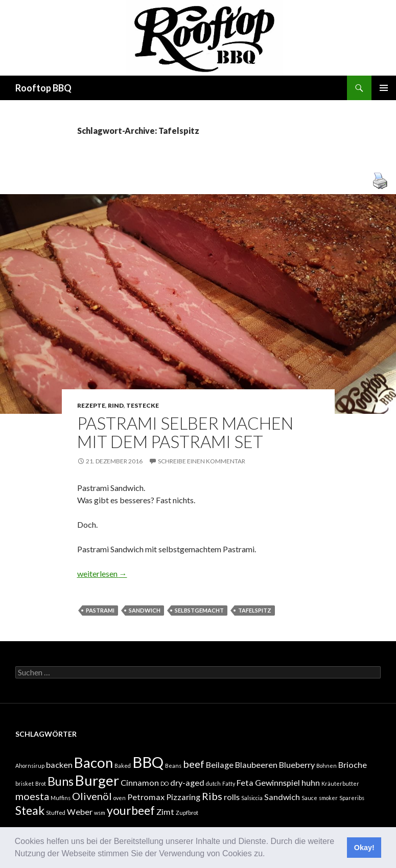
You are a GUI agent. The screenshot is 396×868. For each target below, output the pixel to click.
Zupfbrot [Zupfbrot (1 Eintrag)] (187, 813)
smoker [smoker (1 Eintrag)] (328, 798)
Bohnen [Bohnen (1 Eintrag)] (327, 766)
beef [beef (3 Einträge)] (194, 764)
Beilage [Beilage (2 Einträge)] (220, 765)
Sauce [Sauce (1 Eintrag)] (309, 798)
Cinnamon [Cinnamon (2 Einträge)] (140, 782)
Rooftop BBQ (43, 88)
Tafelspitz (255, 610)
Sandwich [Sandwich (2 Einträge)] (282, 797)
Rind (116, 405)
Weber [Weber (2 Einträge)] (80, 812)
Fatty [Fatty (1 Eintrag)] (229, 783)
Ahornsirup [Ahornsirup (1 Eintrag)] (30, 766)
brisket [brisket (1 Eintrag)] (25, 783)
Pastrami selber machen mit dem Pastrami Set (185, 432)
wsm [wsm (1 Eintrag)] (100, 813)
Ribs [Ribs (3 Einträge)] (212, 796)
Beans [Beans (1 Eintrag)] (173, 766)
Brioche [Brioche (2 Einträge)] (353, 765)
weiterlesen (102, 573)
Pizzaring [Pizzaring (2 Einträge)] (183, 797)
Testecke (143, 405)
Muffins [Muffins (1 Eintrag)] (61, 798)
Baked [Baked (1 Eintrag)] (123, 766)
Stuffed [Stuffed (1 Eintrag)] (56, 813)
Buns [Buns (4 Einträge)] (61, 781)
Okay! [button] (364, 848)
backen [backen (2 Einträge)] (59, 765)
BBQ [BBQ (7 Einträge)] (148, 762)
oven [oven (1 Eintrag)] (120, 798)
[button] (269, 855)
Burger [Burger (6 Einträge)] (97, 780)
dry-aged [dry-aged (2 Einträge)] (187, 782)
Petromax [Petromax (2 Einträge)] (146, 797)
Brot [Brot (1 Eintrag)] (41, 783)
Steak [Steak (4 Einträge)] (30, 810)
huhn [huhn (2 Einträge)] (311, 782)
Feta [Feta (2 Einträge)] (245, 782)
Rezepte (91, 405)
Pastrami (100, 610)
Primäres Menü (384, 88)
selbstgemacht (199, 610)
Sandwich (145, 610)
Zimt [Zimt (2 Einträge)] (165, 812)
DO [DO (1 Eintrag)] (165, 783)
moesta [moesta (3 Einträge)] (32, 796)
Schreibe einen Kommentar (202, 461)
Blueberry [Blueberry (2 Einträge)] (297, 765)
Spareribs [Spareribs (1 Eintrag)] (352, 798)
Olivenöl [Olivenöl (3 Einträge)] (92, 796)
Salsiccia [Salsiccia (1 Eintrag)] (252, 798)
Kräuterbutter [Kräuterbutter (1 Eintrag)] (340, 783)
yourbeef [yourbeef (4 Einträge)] (131, 810)
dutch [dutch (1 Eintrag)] (213, 783)
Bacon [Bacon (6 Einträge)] (94, 763)
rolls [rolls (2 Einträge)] (232, 797)
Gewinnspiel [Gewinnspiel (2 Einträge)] (277, 782)
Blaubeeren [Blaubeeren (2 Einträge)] (256, 765)
